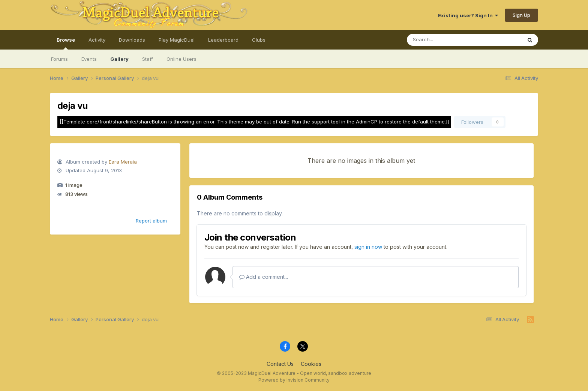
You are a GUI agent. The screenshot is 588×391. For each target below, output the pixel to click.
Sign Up (521, 15)
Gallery (119, 59)
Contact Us (280, 364)
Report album (151, 221)
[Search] (444, 40)
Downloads (132, 40)
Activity (97, 40)
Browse (66, 43)
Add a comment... (264, 277)
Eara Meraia (123, 162)
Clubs (259, 40)
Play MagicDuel (177, 40)
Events (89, 59)
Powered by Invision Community (294, 380)
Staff (148, 59)
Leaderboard (223, 40)
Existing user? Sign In (468, 15)
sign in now (368, 247)
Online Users (181, 59)
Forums (59, 59)
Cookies (311, 364)
